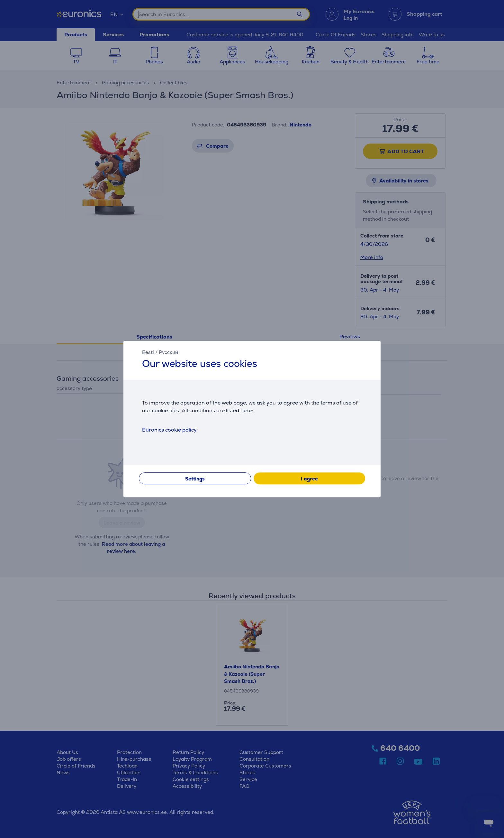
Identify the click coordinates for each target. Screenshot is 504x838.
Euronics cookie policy (169, 430)
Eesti (148, 352)
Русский (168, 352)
